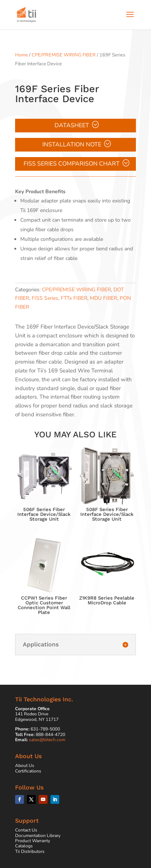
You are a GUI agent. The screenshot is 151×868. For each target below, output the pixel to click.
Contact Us (26, 830)
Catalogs (24, 846)
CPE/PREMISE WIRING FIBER (64, 55)
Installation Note (72, 145)
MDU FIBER (103, 298)
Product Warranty (33, 841)
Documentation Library (38, 836)
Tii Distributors (30, 851)
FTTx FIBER (74, 298)
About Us (25, 765)
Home (22, 55)
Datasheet (72, 125)
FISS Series (45, 298)
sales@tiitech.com (47, 740)
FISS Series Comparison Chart (72, 164)
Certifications (28, 771)
